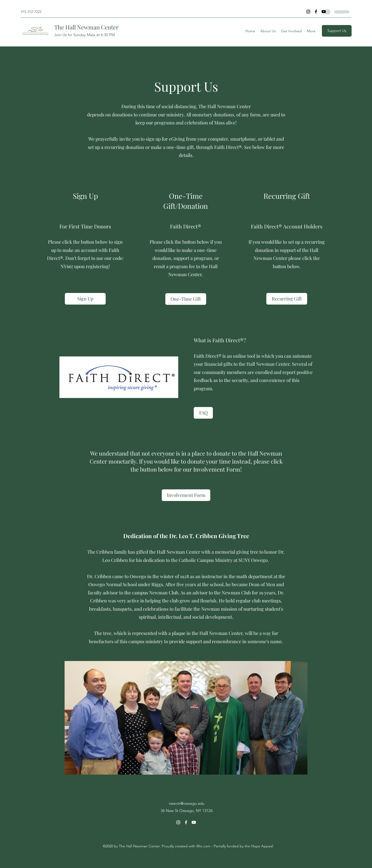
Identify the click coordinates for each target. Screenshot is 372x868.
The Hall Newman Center (86, 27)
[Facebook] (316, 12)
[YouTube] (324, 12)
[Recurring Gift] (287, 299)
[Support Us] (337, 31)
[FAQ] (203, 413)
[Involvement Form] (186, 495)
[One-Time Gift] (186, 299)
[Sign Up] (85, 299)
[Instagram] (308, 12)
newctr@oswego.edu (187, 803)
